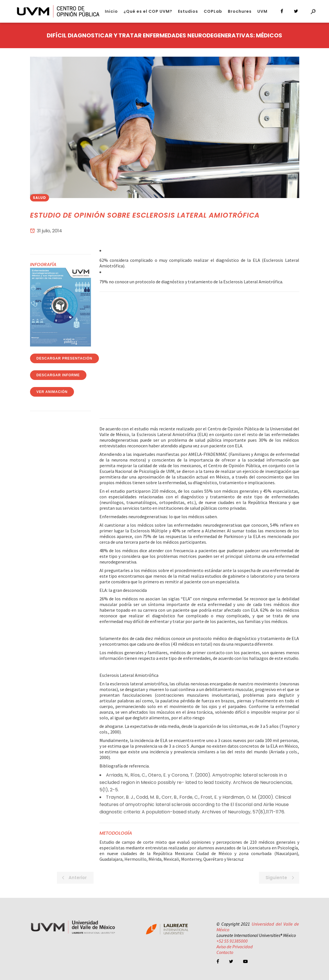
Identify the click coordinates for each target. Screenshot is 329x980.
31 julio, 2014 (46, 231)
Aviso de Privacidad (235, 947)
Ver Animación (52, 392)
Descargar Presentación (64, 358)
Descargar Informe (58, 375)
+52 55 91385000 (232, 941)
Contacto (225, 952)
